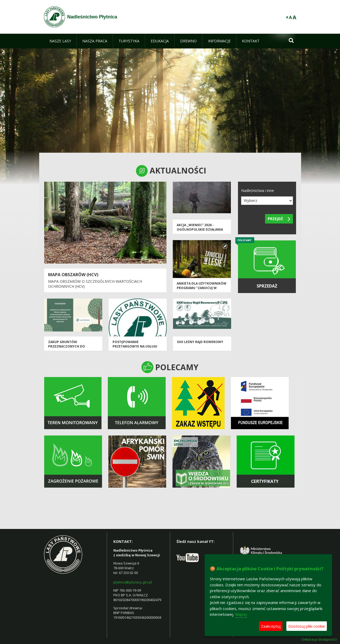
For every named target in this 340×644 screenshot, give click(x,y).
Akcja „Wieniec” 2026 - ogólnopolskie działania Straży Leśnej (200, 230)
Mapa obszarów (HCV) (73, 275)
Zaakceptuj (271, 626)
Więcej (241, 614)
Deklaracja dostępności (319, 640)
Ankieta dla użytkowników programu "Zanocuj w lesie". (202, 288)
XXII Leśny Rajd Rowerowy (200, 342)
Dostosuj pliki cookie (307, 626)
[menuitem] (60, 41)
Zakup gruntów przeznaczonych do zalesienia (67, 346)
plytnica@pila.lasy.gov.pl (133, 582)
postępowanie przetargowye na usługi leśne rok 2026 (135, 346)
